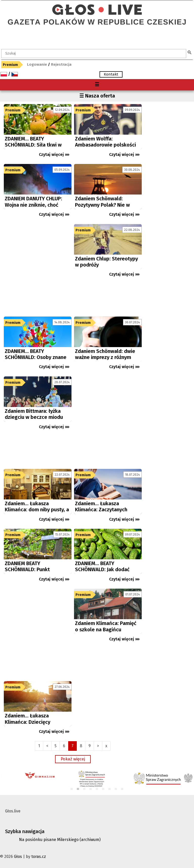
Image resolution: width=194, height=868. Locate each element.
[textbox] (94, 54)
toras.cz (39, 857)
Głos (18, 857)
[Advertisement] (38, 269)
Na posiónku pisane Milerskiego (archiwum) (60, 840)
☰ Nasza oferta (97, 96)
